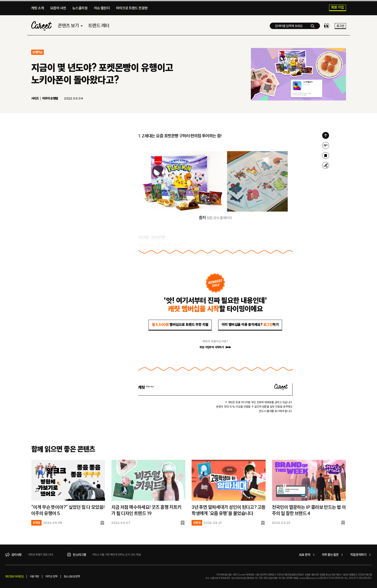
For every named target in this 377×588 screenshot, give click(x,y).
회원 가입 (337, 8)
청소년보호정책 (72, 576)
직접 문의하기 (361, 555)
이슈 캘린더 (102, 8)
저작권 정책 (51, 576)
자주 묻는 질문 (333, 555)
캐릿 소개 (38, 8)
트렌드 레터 (99, 26)
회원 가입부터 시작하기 (215, 347)
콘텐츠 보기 (71, 26)
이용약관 (34, 576)
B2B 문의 (308, 555)
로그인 (340, 26)
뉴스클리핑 (80, 8)
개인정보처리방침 (14, 576)
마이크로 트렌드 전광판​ (132, 8)
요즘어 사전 (58, 8)
